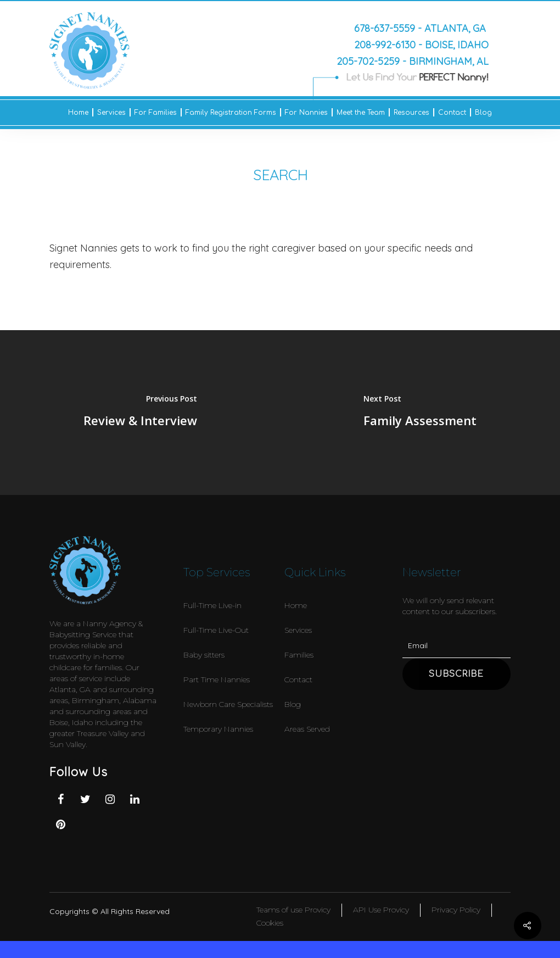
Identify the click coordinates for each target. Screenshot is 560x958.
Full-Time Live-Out (216, 630)
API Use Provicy (381, 910)
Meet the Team (361, 113)
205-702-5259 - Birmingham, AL (413, 61)
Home (78, 113)
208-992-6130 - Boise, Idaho (421, 44)
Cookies (270, 923)
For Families (156, 113)
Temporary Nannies (218, 729)
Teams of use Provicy (293, 910)
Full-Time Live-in (212, 605)
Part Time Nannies (217, 679)
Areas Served (307, 729)
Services (111, 113)
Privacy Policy (456, 910)
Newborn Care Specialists (228, 704)
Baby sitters (204, 655)
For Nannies (306, 113)
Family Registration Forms (231, 113)
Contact (452, 113)
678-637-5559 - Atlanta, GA (420, 28)
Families (299, 655)
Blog (483, 113)
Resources (411, 113)
